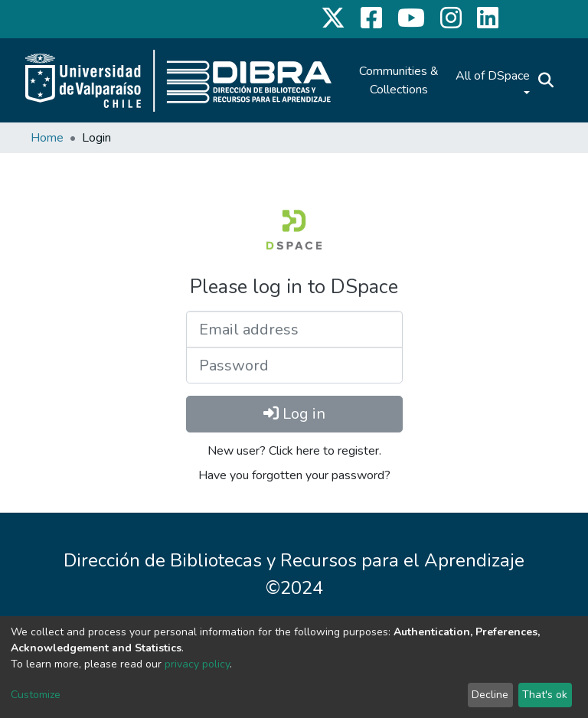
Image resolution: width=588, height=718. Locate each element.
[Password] (294, 365)
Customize (36, 695)
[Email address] (294, 329)
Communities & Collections (399, 80)
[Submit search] (546, 80)
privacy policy (197, 664)
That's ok (545, 695)
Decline (490, 695)
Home (47, 138)
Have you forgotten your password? (294, 475)
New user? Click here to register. (294, 451)
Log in (294, 414)
